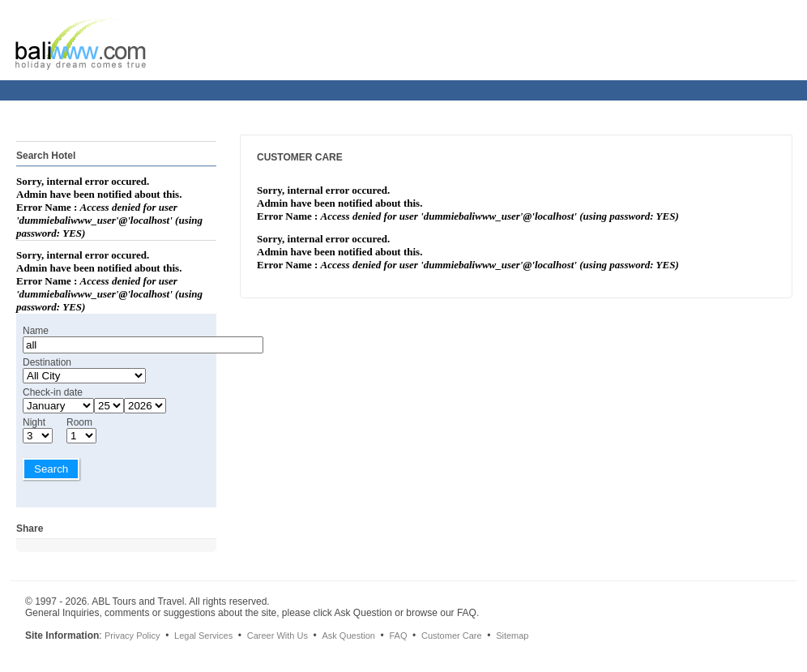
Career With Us (278, 636)
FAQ (398, 636)
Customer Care (452, 636)
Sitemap (512, 636)
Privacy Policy (132, 636)
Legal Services (203, 636)
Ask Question (348, 636)
